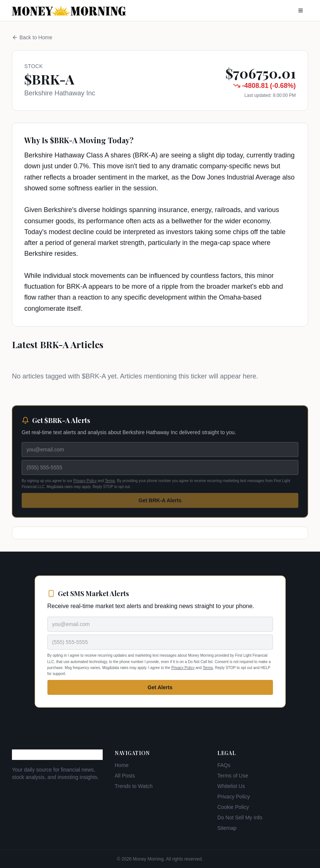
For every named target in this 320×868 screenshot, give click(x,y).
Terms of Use (233, 776)
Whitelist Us (231, 786)
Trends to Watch (134, 786)
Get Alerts (160, 687)
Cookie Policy (233, 807)
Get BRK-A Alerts (160, 500)
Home (122, 765)
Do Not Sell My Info (240, 818)
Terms (110, 481)
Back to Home (32, 37)
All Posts (125, 776)
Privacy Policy (85, 481)
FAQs (224, 765)
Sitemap (227, 828)
